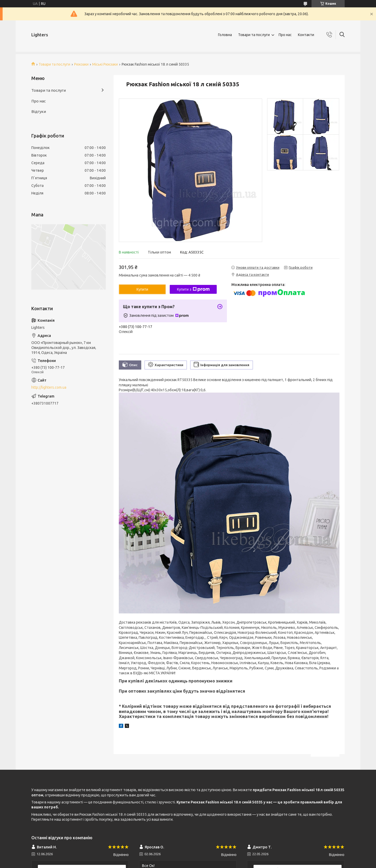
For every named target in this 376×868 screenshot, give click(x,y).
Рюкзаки (81, 64)
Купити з (193, 289)
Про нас (285, 35)
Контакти (306, 35)
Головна (225, 35)
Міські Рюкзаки (105, 64)
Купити (142, 289)
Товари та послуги (254, 35)
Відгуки (39, 111)
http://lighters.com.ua (49, 387)
